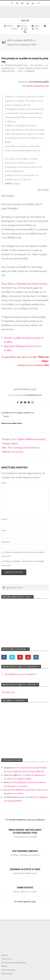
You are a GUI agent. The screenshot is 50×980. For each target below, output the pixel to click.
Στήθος (44, 68)
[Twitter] (21, 402)
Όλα (13, 68)
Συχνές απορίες (8, 71)
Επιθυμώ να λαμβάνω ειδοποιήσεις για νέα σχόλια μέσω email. (23, 554)
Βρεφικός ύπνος (33, 68)
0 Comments (29, 71)
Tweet (6, 416)
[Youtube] (25, 402)
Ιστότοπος (5, 542)
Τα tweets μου (8, 692)
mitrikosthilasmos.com (37, 86)
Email (4, 530)
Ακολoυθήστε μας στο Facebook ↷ (21, 667)
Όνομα (5, 519)
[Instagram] (33, 402)
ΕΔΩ (46, 365)
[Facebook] (18, 402)
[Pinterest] (29, 402)
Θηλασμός (6, 68)
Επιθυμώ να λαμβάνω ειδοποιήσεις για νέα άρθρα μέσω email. (23, 563)
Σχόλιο (4, 483)
